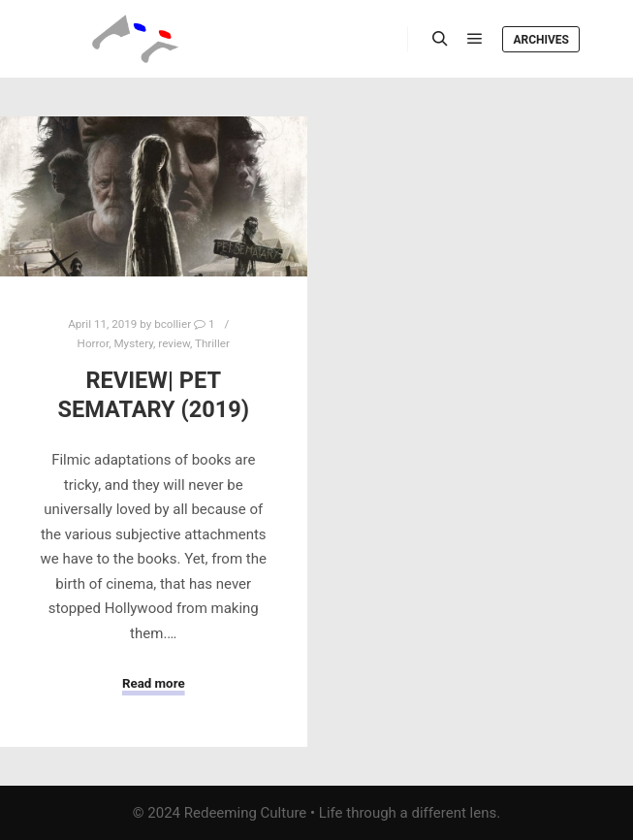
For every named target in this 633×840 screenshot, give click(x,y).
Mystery (133, 343)
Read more (154, 683)
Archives (541, 40)
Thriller (212, 343)
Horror (94, 343)
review (174, 343)
